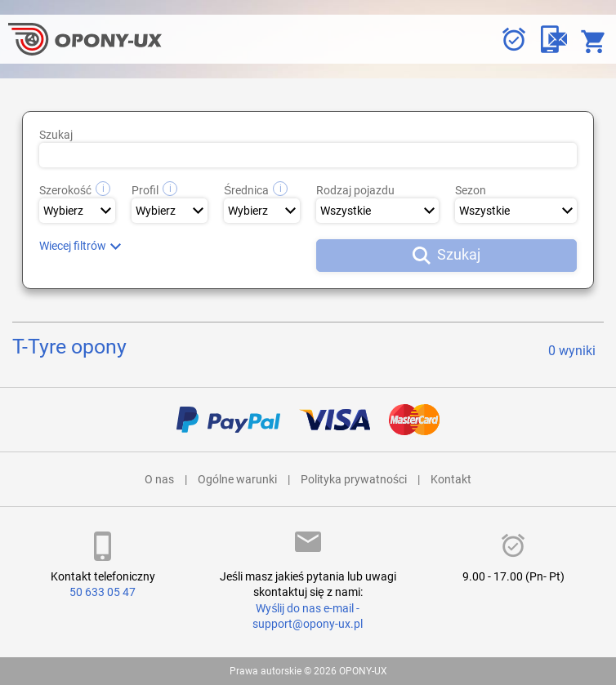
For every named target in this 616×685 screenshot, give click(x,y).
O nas (159, 479)
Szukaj (56, 135)
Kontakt (451, 479)
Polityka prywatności (354, 479)
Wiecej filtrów (73, 246)
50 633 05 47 (103, 592)
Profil (154, 190)
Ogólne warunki (237, 479)
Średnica (256, 190)
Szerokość (75, 190)
